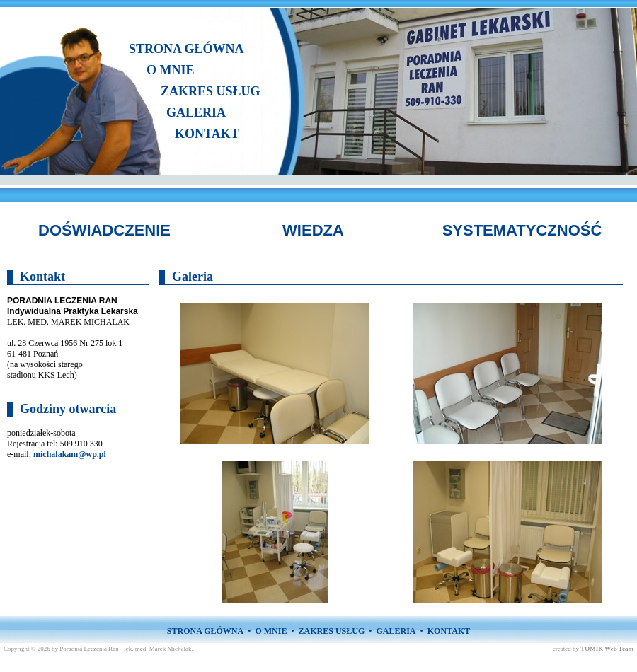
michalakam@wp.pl (70, 454)
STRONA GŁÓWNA (186, 49)
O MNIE (171, 70)
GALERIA (196, 112)
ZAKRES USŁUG (211, 91)
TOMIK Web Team (607, 649)
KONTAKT (207, 134)
